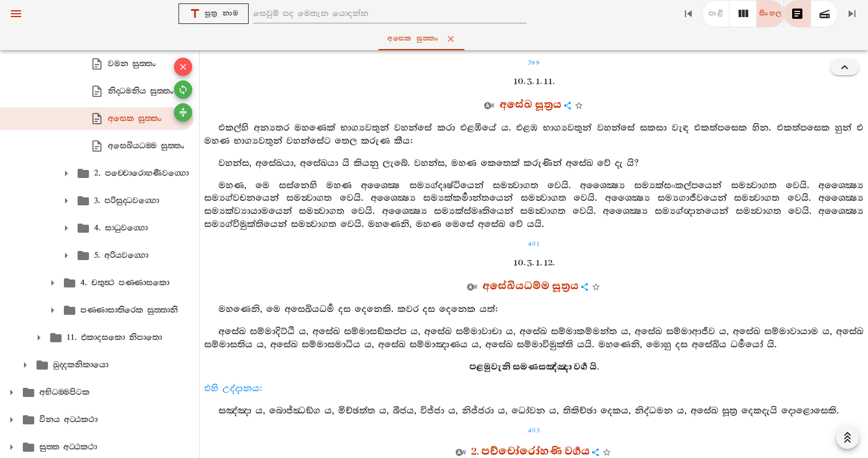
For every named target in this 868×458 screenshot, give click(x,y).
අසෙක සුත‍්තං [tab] (437, 39)
